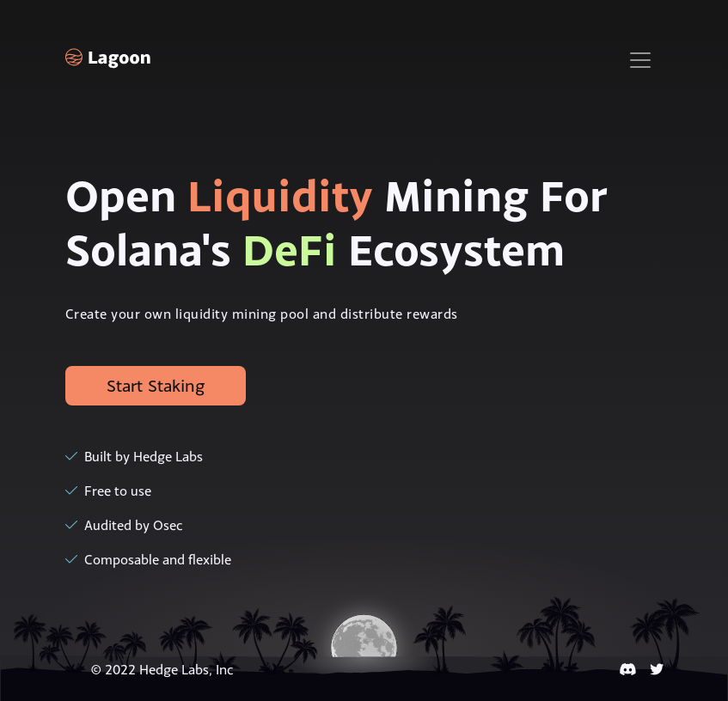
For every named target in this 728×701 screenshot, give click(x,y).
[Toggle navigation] (640, 60)
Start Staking (156, 386)
